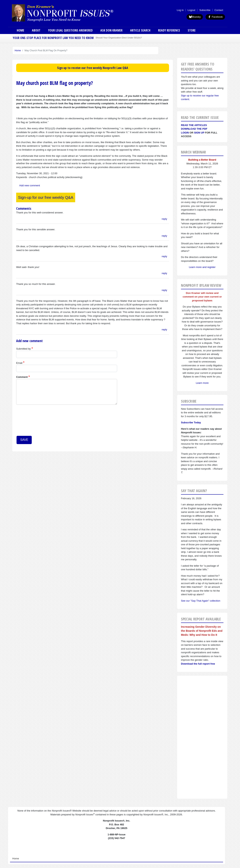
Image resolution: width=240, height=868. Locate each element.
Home (20, 30)
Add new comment (30, 185)
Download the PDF (194, 129)
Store (192, 30)
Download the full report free (198, 664)
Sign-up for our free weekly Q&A (46, 197)
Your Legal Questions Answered (70, 30)
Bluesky (195, 17)
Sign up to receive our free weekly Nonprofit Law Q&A (93, 68)
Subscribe (205, 10)
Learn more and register (202, 267)
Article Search (140, 30)
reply (164, 219)
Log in (180, 10)
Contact (219, 10)
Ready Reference (169, 30)
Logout (192, 10)
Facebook (215, 17)
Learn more (202, 383)
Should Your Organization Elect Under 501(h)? (119, 38)
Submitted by (23, 349)
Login (185, 133)
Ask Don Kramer (111, 30)
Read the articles (194, 125)
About (36, 30)
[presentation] (32, 422)
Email (19, 363)
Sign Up (199, 133)
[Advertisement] (202, 737)
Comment (22, 377)
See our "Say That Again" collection (201, 601)
